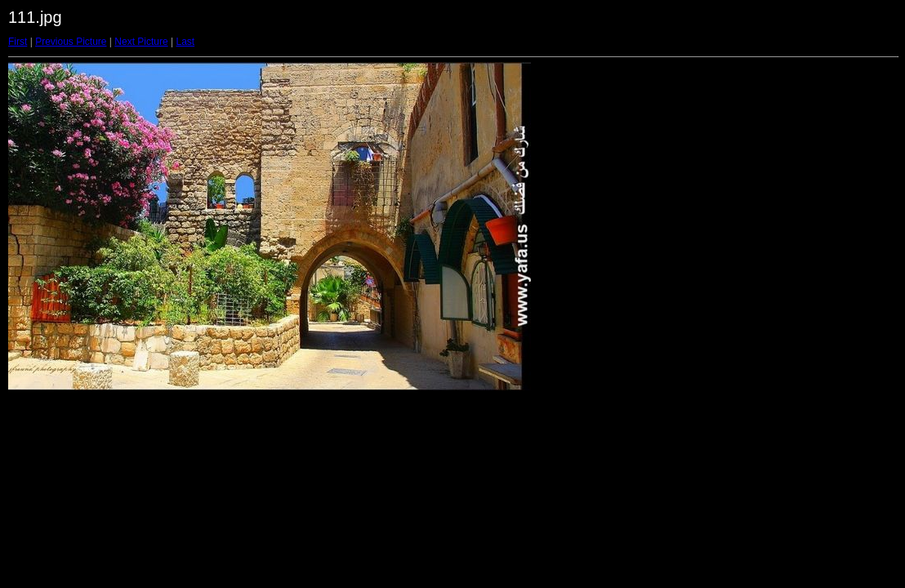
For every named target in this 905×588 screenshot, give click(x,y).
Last (185, 42)
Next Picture (141, 42)
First (18, 42)
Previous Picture (71, 42)
